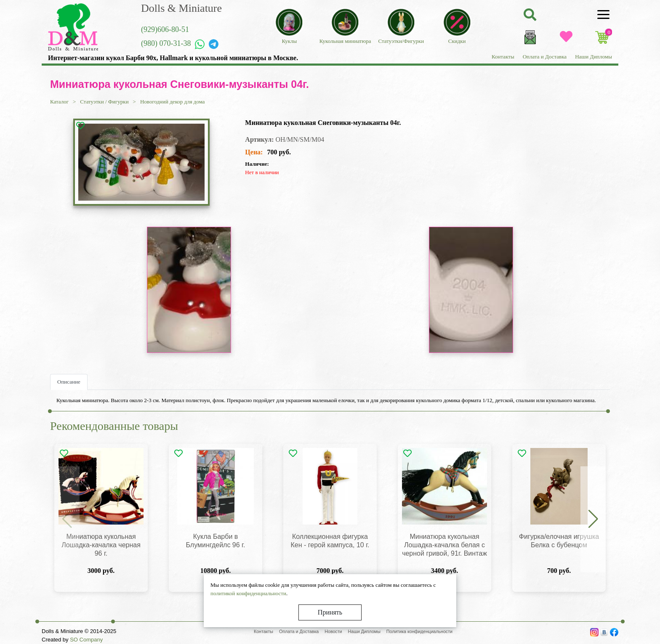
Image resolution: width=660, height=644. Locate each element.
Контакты (503, 57)
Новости (333, 631)
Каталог (59, 102)
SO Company (86, 640)
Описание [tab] (69, 382)
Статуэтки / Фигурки (104, 102)
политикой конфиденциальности (248, 593)
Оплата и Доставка (545, 57)
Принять (330, 612)
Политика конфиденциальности (419, 631)
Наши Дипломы (593, 57)
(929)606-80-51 (165, 29)
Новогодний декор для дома (173, 102)
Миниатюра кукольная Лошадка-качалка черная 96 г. (101, 545)
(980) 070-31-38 (166, 43)
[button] (593, 519)
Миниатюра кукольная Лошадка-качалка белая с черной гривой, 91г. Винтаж (444, 545)
